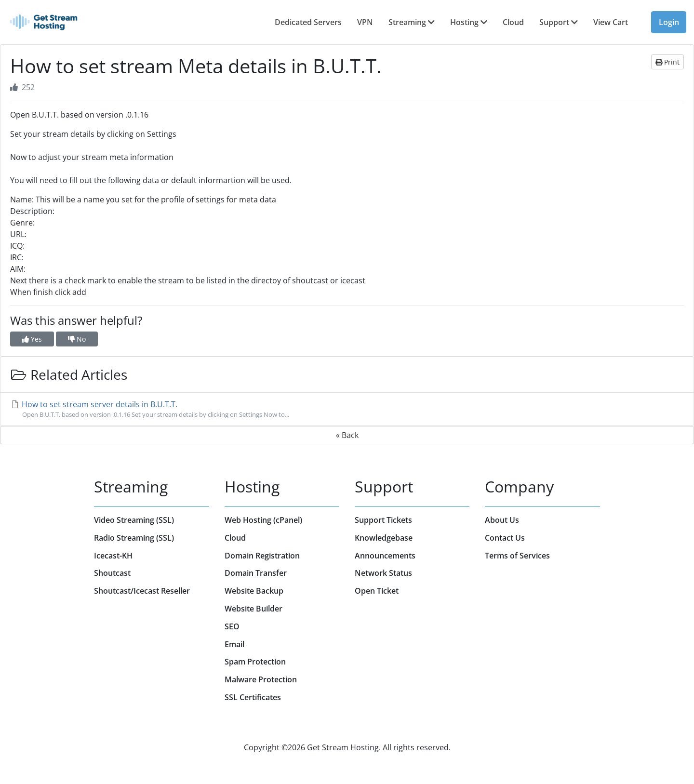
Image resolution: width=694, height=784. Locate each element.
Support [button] (559, 22)
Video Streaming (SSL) (134, 520)
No (77, 339)
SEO (232, 626)
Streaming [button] (412, 22)
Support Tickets (383, 520)
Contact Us (505, 538)
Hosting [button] (469, 22)
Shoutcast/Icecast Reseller (142, 591)
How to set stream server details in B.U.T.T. (347, 409)
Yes (32, 339)
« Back (347, 435)
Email (234, 644)
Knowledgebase (384, 538)
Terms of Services (517, 556)
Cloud (513, 22)
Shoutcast (112, 573)
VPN (365, 22)
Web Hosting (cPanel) (263, 520)
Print (667, 62)
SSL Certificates (253, 697)
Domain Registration (262, 556)
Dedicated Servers (308, 22)
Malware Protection (261, 679)
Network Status (383, 573)
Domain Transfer (256, 573)
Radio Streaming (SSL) (134, 538)
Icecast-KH (113, 556)
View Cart (611, 22)
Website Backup (254, 591)
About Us (502, 520)
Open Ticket (377, 591)
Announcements (385, 556)
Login (669, 22)
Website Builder (254, 609)
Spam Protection (255, 662)
